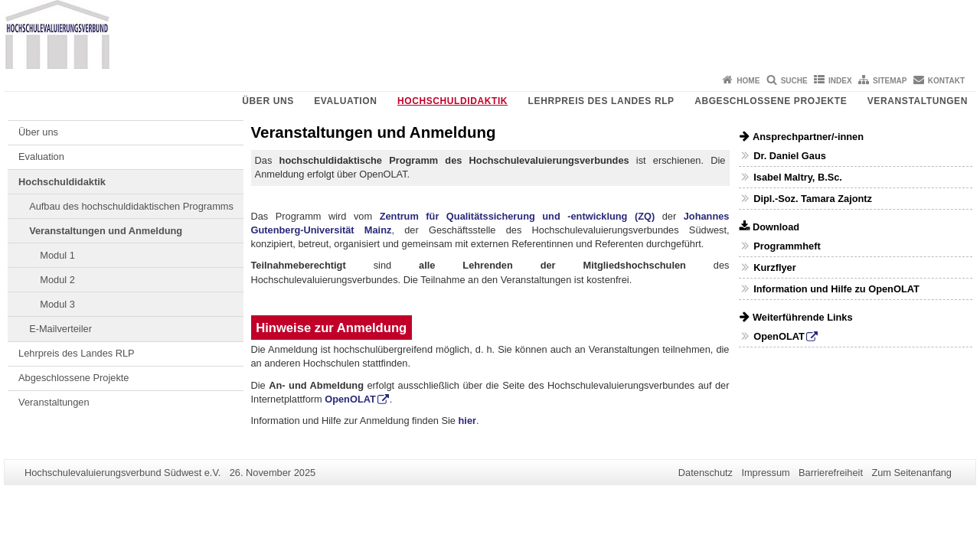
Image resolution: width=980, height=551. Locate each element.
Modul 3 (57, 304)
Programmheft (787, 246)
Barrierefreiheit (831, 473)
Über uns (268, 101)
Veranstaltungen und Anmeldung (106, 231)
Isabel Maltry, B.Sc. (798, 177)
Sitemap (890, 81)
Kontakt (946, 81)
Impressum (765, 473)
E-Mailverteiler (60, 329)
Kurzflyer (774, 267)
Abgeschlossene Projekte (771, 101)
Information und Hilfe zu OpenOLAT (836, 289)
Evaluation (345, 101)
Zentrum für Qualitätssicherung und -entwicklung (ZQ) (518, 216)
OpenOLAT (350, 399)
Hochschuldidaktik (452, 101)
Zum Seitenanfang (911, 473)
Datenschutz (706, 473)
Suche (794, 81)
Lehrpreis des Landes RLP (601, 101)
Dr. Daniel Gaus (790, 156)
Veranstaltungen (918, 101)
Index (840, 81)
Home (748, 81)
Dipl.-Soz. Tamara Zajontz (813, 199)
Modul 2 (57, 280)
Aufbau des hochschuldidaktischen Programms (131, 206)
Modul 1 (57, 255)
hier (467, 421)
